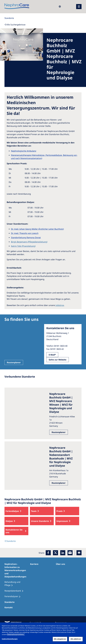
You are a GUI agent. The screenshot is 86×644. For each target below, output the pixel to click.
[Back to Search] (15, 25)
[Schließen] (82, 626)
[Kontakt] (10, 607)
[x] (55, 553)
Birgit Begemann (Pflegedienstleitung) (29, 242)
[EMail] (70, 553)
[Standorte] (9, 18)
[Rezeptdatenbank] (15, 591)
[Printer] (79, 553)
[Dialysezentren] (11, 602)
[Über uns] (61, 564)
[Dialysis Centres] (10, 541)
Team (34, 511)
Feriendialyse (12, 511)
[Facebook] (48, 553)
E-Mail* (52, 355)
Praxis (59, 511)
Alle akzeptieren (60, 639)
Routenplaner (14, 362)
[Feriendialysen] (13, 596)
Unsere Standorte (40, 521)
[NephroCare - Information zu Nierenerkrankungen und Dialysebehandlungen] (17, 570)
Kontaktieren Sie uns (14, 531)
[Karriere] (35, 564)
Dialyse (9, 521)
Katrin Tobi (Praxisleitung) (23, 246)
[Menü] (79, 7)
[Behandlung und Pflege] (17, 584)
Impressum (62, 521)
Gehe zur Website (58, 360)
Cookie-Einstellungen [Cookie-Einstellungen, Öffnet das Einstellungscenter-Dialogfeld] (10, 639)
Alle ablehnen (76, 639)
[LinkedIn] (63, 553)
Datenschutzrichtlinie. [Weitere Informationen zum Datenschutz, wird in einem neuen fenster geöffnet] (16, 634)
